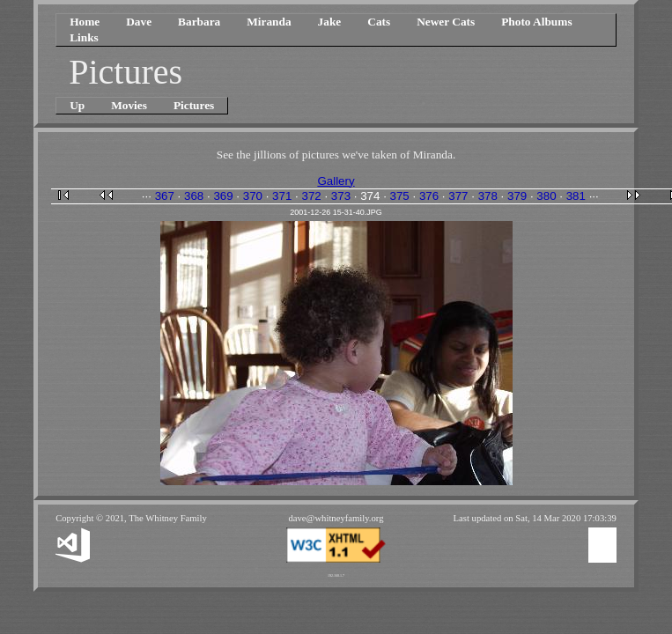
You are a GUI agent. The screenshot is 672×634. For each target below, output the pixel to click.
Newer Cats (446, 22)
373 (341, 196)
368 (194, 196)
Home (85, 22)
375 (400, 196)
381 (576, 196)
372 (311, 196)
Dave (139, 22)
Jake (330, 22)
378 (488, 196)
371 (282, 196)
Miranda (269, 22)
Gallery (336, 181)
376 (429, 196)
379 (517, 196)
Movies (129, 105)
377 (458, 196)
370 (253, 196)
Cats (379, 22)
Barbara (199, 22)
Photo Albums (536, 22)
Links (84, 37)
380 (546, 196)
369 (223, 196)
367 (165, 196)
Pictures (194, 105)
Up (77, 105)
